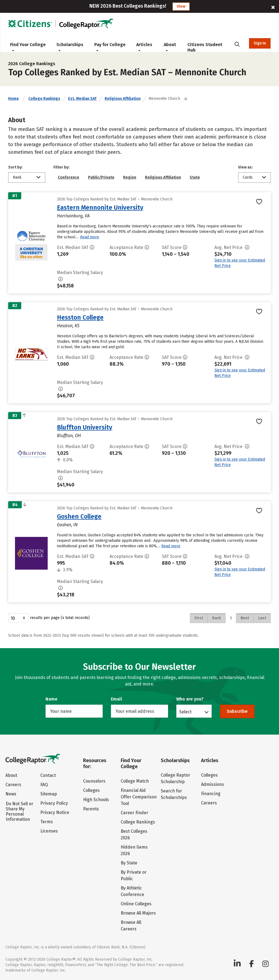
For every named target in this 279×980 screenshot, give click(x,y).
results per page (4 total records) (49, 618)
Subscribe (237, 711)
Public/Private (101, 177)
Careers (13, 785)
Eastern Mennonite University (100, 208)
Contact (48, 775)
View (181, 6)
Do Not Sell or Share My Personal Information (19, 811)
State (195, 177)
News (11, 794)
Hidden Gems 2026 (134, 850)
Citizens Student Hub (205, 47)
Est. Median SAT (82, 99)
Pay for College (110, 47)
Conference (69, 177)
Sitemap (49, 794)
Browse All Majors (138, 913)
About (170, 47)
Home (13, 99)
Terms (47, 822)
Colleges (91, 790)
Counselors (94, 781)
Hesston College (80, 317)
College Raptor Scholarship (175, 778)
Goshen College (79, 516)
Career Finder (134, 813)
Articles (144, 47)
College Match (135, 781)
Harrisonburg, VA (73, 216)
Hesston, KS (68, 326)
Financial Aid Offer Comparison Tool (139, 797)
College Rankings (44, 99)
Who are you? (190, 699)
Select (185, 712)
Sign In (260, 43)
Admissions (213, 784)
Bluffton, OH (69, 436)
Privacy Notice (55, 812)
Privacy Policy (54, 803)
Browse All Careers (131, 926)
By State (129, 863)
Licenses (49, 831)
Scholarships (70, 47)
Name (51, 699)
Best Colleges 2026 (134, 835)
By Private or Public (134, 875)
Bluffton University (85, 427)
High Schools (96, 800)
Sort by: (15, 167)
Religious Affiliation (123, 99)
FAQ (44, 785)
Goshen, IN (67, 525)
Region (130, 177)
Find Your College (28, 47)
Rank (17, 177)
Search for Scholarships (174, 794)
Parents (91, 809)
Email (116, 699)
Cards (248, 177)
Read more (90, 237)
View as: (245, 167)
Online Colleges (136, 904)
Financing (211, 794)
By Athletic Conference (132, 891)
